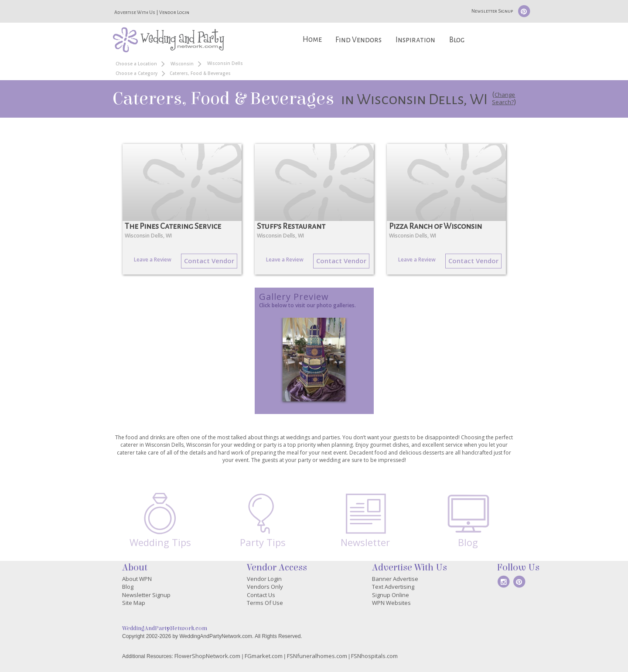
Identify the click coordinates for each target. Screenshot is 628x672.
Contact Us (261, 595)
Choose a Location (136, 64)
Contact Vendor (209, 261)
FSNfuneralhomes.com (317, 656)
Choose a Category (137, 73)
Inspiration (415, 40)
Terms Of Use (265, 603)
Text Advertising (393, 587)
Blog (457, 40)
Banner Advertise (395, 579)
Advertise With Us (135, 12)
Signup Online (391, 595)
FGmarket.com (264, 656)
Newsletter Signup (492, 11)
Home (312, 39)
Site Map (134, 603)
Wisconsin (182, 64)
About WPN (137, 579)
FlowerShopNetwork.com (207, 656)
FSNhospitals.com (374, 656)
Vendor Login (174, 12)
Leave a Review (153, 260)
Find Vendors (358, 40)
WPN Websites (391, 603)
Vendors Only (265, 587)
